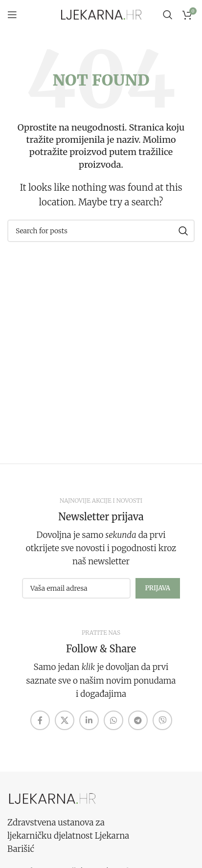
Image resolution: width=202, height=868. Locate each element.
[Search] (168, 15)
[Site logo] (101, 14)
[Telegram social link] (138, 720)
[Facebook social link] (40, 720)
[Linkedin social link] (89, 720)
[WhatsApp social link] (113, 720)
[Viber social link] (162, 720)
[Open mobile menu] (12, 15)
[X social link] (65, 720)
